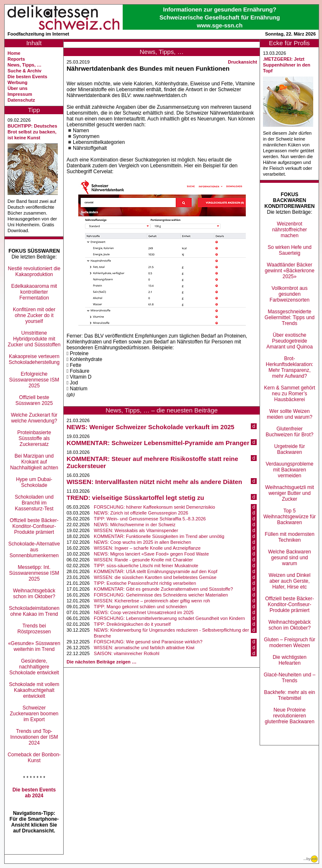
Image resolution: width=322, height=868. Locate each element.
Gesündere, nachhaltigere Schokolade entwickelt (34, 667)
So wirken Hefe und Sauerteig (290, 250)
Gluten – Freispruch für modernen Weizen (290, 643)
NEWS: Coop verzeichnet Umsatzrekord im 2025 (144, 612)
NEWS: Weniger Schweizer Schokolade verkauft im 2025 (151, 427)
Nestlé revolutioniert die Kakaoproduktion (34, 271)
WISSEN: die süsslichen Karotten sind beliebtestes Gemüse (155, 577)
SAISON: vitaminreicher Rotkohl (127, 653)
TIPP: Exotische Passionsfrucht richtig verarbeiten (145, 583)
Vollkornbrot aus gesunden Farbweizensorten (290, 294)
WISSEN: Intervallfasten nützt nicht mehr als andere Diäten (154, 482)
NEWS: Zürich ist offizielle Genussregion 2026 (141, 513)
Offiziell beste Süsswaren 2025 (34, 400)
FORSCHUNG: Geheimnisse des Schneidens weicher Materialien (161, 595)
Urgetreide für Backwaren (290, 449)
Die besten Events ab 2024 (34, 793)
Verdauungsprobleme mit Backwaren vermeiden (289, 470)
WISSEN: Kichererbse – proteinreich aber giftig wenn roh (152, 601)
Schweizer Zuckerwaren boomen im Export (34, 714)
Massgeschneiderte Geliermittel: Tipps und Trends (290, 317)
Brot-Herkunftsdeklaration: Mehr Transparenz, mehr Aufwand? (290, 367)
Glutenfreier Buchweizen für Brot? (289, 432)
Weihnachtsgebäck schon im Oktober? (34, 594)
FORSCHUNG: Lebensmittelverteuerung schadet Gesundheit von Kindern (169, 618)
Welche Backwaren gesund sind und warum (290, 558)
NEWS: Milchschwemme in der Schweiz (135, 525)
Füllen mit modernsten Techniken (290, 537)
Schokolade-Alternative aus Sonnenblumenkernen (34, 550)
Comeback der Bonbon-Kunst (34, 758)
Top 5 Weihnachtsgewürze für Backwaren (290, 517)
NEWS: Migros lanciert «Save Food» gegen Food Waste (151, 554)
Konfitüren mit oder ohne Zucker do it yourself (34, 315)
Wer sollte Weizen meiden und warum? (290, 414)
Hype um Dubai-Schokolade (34, 482)
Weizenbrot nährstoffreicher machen (290, 230)
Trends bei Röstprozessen (34, 629)
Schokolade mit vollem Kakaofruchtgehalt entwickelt (34, 690)
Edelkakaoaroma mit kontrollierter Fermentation (34, 292)
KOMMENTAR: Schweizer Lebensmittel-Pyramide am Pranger (158, 443)
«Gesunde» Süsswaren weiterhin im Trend (34, 646)
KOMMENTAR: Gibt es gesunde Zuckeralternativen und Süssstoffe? (163, 589)
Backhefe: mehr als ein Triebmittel (289, 695)
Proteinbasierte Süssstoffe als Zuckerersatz (34, 438)
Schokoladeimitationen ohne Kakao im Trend (34, 611)
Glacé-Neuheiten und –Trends (290, 678)
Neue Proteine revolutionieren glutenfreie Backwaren (290, 716)
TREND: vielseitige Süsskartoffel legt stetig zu (135, 498)
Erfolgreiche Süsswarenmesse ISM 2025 (34, 380)
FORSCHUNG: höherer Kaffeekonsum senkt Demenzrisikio (155, 507)
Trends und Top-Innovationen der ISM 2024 (34, 737)
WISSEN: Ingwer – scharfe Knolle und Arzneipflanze (147, 548)
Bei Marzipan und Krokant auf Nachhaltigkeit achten (34, 462)
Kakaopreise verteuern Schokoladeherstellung (34, 359)
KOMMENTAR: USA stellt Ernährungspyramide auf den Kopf (156, 571)
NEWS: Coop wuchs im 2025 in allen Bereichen (142, 542)
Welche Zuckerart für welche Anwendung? (34, 418)
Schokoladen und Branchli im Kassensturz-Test (34, 503)
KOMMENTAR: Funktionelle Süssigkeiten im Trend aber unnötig (159, 536)
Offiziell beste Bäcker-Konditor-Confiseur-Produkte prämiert (34, 526)
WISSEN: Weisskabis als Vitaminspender (136, 530)
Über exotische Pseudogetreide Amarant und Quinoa (290, 341)
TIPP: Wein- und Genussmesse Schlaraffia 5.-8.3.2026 (150, 519)
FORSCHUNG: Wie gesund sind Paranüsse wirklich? (148, 642)
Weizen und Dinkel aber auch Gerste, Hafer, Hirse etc (290, 581)
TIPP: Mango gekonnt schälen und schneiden (140, 607)
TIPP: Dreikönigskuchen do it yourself (132, 624)
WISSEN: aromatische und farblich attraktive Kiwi (144, 648)
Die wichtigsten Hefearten (290, 660)
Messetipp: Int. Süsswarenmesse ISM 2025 (34, 573)
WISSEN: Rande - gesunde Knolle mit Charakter (143, 560)
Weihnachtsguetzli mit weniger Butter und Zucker (290, 493)
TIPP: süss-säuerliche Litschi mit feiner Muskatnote (146, 566)
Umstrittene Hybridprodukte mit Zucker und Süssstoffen (34, 339)
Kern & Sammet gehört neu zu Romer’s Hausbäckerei (289, 394)
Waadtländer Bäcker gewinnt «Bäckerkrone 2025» (290, 271)
